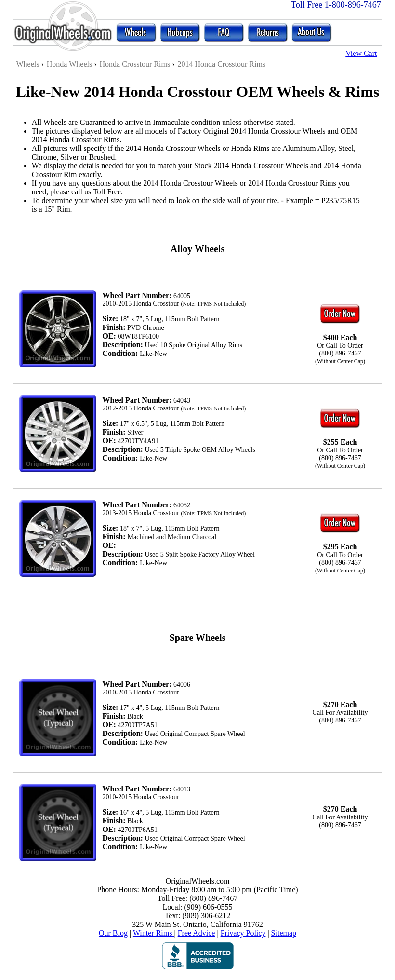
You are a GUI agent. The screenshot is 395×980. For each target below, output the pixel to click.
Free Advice (197, 933)
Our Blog (113, 933)
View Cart (361, 53)
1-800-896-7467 (353, 5)
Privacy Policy (243, 933)
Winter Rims (154, 933)
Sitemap (284, 933)
